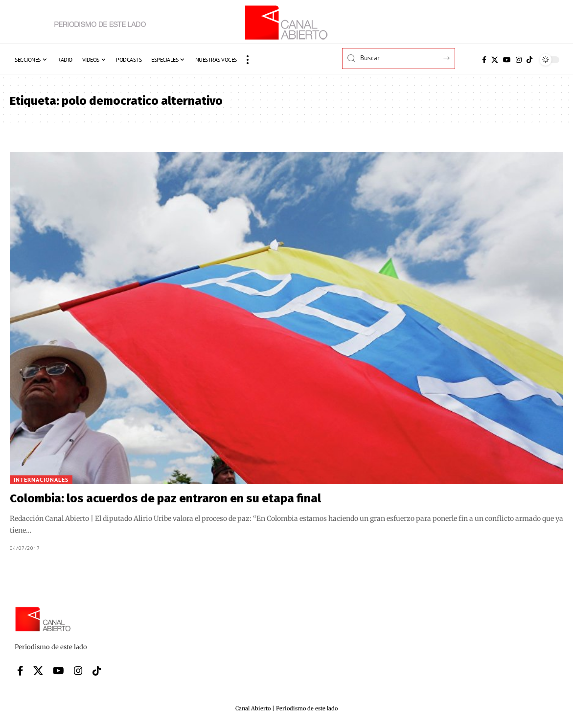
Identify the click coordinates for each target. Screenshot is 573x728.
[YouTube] (507, 60)
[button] (248, 60)
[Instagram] (519, 60)
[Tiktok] (529, 60)
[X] (495, 60)
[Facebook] (484, 60)
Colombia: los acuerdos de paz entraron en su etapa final (165, 498)
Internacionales (41, 480)
